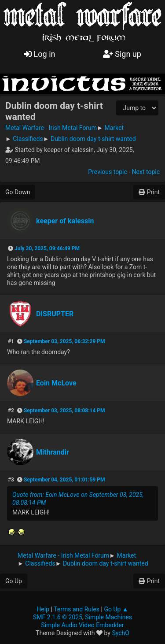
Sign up (122, 54)
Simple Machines (108, 617)
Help (43, 609)
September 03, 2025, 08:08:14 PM (64, 411)
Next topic (146, 172)
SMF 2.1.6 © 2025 (58, 617)
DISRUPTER (55, 314)
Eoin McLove (56, 383)
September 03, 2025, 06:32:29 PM (64, 341)
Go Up (14, 581)
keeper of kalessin (65, 221)
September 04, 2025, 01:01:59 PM (64, 480)
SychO (121, 633)
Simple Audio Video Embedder (82, 625)
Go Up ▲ (116, 609)
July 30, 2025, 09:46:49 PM (47, 248)
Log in (39, 54)
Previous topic (107, 172)
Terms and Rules (77, 609)
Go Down (18, 192)
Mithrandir (53, 452)
